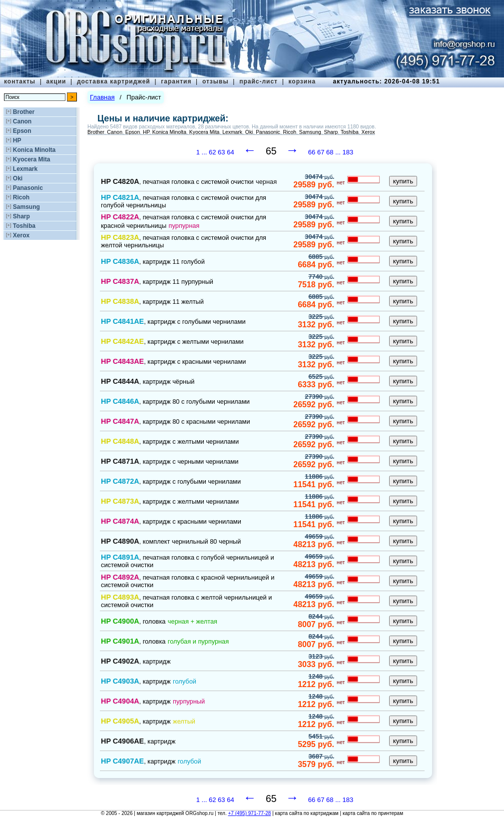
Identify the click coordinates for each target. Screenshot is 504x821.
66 (312, 152)
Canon (22, 121)
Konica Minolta (34, 150)
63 (221, 152)
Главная (102, 97)
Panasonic (28, 188)
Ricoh (21, 197)
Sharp (21, 216)
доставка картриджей (114, 81)
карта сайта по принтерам (373, 813)
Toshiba (24, 226)
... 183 (344, 152)
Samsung (26, 207)
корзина (302, 81)
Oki (18, 178)
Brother (24, 112)
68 (330, 152)
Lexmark (25, 169)
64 (230, 152)
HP (17, 140)
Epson (22, 131)
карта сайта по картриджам (307, 813)
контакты (20, 81)
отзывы (216, 81)
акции (56, 81)
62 (212, 152)
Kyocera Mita (32, 159)
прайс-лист (258, 81)
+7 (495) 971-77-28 (249, 813)
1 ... (203, 152)
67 (321, 152)
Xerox (21, 235)
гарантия (176, 81)
